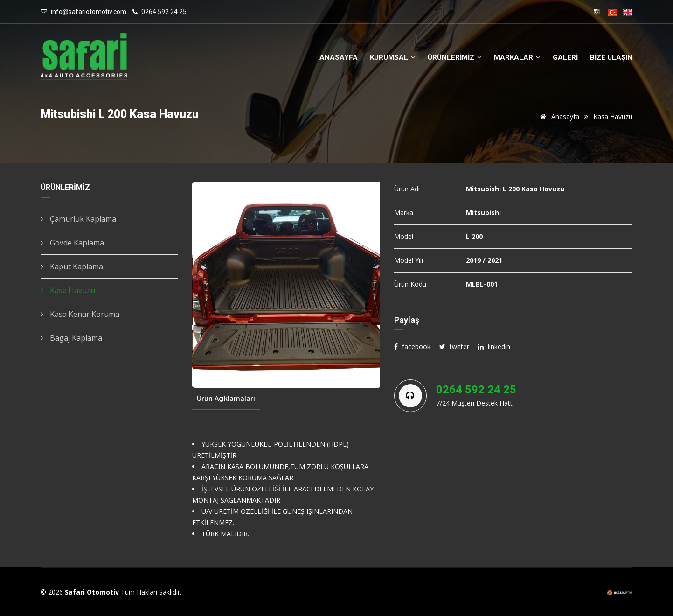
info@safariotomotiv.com (89, 12)
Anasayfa (558, 116)
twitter (454, 346)
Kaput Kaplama (72, 266)
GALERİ (565, 57)
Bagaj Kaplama (71, 338)
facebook (412, 346)
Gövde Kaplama (72, 243)
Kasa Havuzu (68, 290)
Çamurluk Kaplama (78, 219)
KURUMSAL (393, 57)
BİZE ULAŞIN (611, 57)
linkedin (494, 346)
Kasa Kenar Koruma (80, 314)
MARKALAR (517, 57)
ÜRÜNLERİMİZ (455, 57)
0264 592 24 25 (164, 12)
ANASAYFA (339, 57)
